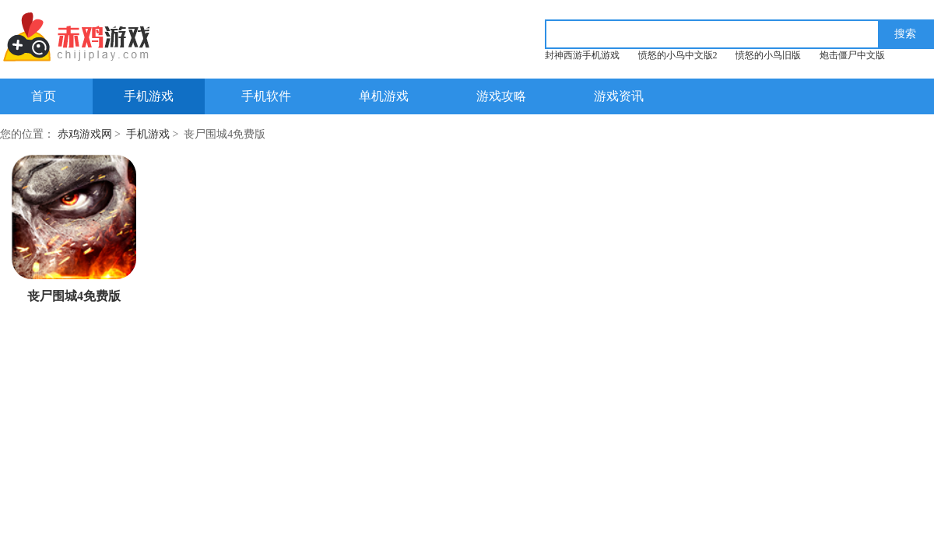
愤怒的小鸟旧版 (768, 55)
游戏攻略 (501, 96)
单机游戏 (384, 96)
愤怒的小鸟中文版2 (678, 55)
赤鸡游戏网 (85, 134)
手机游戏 (149, 96)
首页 (44, 96)
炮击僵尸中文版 (852, 55)
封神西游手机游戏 (582, 55)
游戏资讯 (619, 96)
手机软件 (266, 96)
